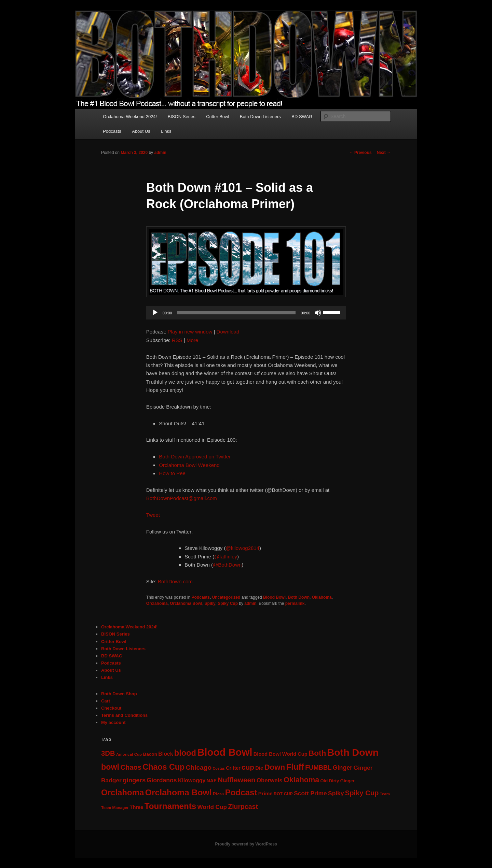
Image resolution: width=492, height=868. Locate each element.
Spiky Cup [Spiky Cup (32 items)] (362, 793)
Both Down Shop (119, 694)
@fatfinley (226, 557)
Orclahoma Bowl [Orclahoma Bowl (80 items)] (179, 792)
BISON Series (182, 117)
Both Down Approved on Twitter (195, 457)
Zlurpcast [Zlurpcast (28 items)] (243, 807)
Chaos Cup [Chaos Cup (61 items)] (163, 767)
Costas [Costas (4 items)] (219, 768)
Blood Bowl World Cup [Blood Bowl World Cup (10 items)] (281, 754)
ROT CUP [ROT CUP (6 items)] (283, 794)
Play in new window (190, 332)
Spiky (210, 603)
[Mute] (318, 313)
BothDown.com (175, 581)
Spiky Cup (228, 603)
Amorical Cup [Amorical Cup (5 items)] (129, 754)
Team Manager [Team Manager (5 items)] (115, 808)
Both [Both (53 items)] (317, 753)
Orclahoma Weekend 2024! (130, 117)
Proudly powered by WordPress (246, 844)
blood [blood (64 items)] (185, 753)
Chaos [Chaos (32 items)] (131, 767)
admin (160, 153)
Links (166, 131)
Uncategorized (226, 597)
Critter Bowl (217, 117)
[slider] (236, 313)
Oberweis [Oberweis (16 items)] (270, 780)
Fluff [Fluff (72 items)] (295, 767)
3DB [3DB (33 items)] (108, 753)
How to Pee (172, 473)
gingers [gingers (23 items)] (134, 780)
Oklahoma (322, 597)
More (192, 340)
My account (113, 722)
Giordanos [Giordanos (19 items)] (162, 780)
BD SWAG (302, 117)
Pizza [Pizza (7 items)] (218, 794)
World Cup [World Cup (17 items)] (212, 807)
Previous (360, 153)
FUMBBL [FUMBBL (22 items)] (318, 767)
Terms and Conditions (124, 715)
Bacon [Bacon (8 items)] (150, 754)
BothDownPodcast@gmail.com (182, 498)
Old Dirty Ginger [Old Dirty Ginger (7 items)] (337, 781)
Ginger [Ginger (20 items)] (343, 768)
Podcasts (112, 131)
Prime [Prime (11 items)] (265, 793)
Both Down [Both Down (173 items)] (353, 752)
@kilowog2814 (242, 548)
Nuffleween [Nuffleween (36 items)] (237, 780)
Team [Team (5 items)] (385, 794)
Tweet (153, 515)
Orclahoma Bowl (186, 603)
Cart (106, 701)
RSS (177, 340)
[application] (246, 313)
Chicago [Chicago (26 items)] (199, 767)
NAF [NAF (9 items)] (212, 781)
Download (228, 332)
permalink (295, 603)
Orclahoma (157, 603)
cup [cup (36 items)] (248, 767)
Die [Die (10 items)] (259, 768)
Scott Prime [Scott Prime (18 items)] (310, 793)
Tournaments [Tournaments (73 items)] (170, 806)
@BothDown (227, 565)
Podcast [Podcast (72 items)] (241, 792)
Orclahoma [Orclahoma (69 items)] (122, 792)
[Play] (155, 313)
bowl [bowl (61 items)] (110, 767)
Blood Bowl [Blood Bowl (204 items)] (225, 752)
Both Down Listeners (260, 117)
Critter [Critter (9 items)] (233, 768)
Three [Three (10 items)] (137, 807)
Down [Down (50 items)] (275, 767)
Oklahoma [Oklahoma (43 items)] (301, 780)
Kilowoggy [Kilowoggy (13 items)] (192, 780)
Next (384, 153)
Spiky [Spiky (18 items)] (336, 793)
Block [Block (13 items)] (166, 754)
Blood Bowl (274, 597)
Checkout (111, 708)
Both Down (299, 597)
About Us (141, 131)
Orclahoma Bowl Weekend (189, 465)
